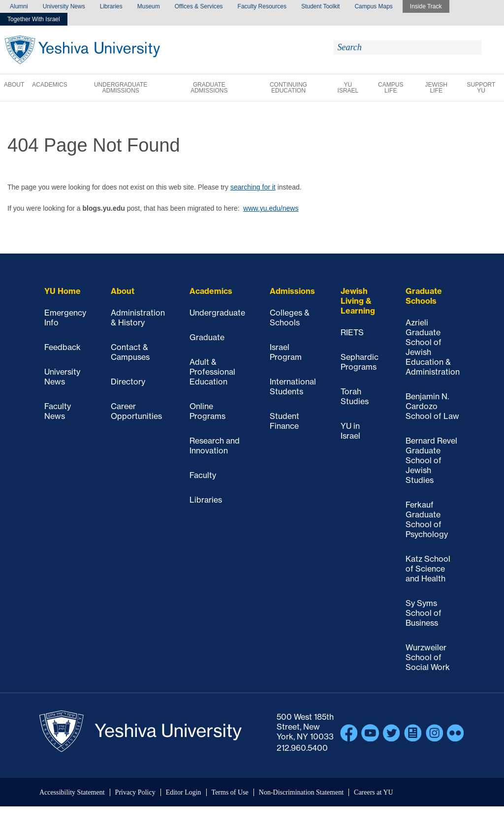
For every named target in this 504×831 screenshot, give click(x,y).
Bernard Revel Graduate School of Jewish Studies (431, 460)
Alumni (19, 6)
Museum (149, 6)
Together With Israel (34, 19)
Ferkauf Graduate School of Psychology (427, 519)
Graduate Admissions (209, 88)
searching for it (253, 187)
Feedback (63, 347)
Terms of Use (230, 792)
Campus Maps (373, 6)
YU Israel (348, 88)
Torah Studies (355, 396)
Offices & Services (199, 6)
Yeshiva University (82, 50)
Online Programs (207, 411)
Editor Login (184, 792)
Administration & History (138, 318)
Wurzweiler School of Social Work (428, 657)
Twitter (392, 733)
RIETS (352, 332)
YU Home (63, 291)
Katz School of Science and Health (428, 569)
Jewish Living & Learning (358, 301)
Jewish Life (436, 88)
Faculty (203, 475)
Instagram (435, 733)
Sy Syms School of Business (424, 613)
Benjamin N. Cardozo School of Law (432, 406)
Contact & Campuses (130, 352)
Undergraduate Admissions (121, 88)
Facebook (349, 733)
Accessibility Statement (72, 792)
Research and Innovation (215, 446)
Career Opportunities (136, 411)
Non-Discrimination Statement (301, 792)
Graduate (207, 337)
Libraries (111, 6)
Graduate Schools (424, 296)
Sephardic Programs (360, 362)
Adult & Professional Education (212, 372)
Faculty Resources (262, 6)
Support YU (481, 88)
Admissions (292, 291)
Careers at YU (374, 792)
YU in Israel (350, 431)
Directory (128, 382)
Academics (49, 85)
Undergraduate (217, 313)
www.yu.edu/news (271, 208)
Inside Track (426, 6)
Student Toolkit (321, 6)
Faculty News (58, 411)
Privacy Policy (135, 792)
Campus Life (391, 88)
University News (64, 6)
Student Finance (284, 421)
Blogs (413, 733)
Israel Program (286, 352)
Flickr (456, 733)
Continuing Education (288, 88)
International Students (293, 386)
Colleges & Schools (290, 318)
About (14, 85)
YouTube (370, 733)
